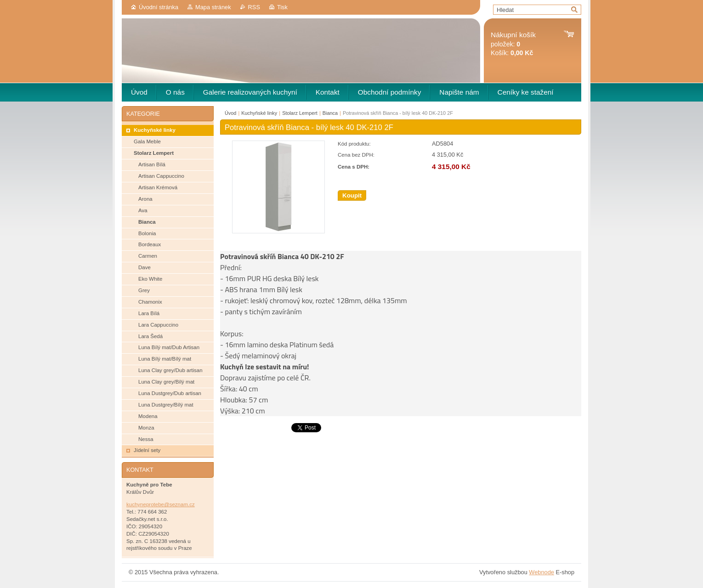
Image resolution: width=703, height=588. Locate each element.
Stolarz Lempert (300, 113)
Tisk (282, 7)
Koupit (352, 195)
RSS (254, 7)
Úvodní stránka (159, 7)
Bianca (330, 113)
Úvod (230, 113)
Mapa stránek (213, 7)
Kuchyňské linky (259, 113)
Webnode (541, 572)
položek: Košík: (513, 44)
